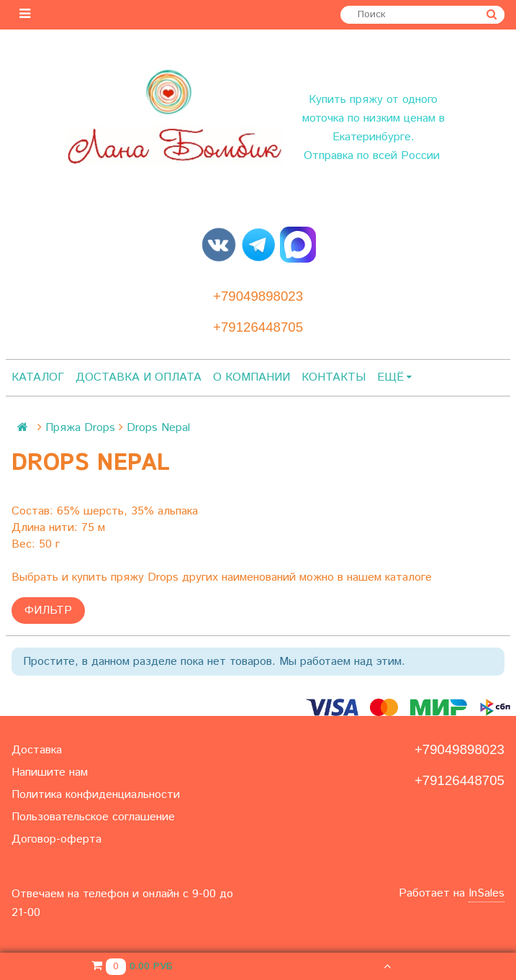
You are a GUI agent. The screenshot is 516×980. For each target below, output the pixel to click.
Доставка (37, 750)
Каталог (38, 377)
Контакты (334, 377)
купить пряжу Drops (125, 577)
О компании (252, 377)
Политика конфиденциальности (96, 795)
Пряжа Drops (80, 428)
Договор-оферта (56, 839)
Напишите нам (50, 772)
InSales (486, 893)
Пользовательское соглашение (93, 817)
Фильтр (48, 611)
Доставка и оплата (139, 377)
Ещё (394, 377)
